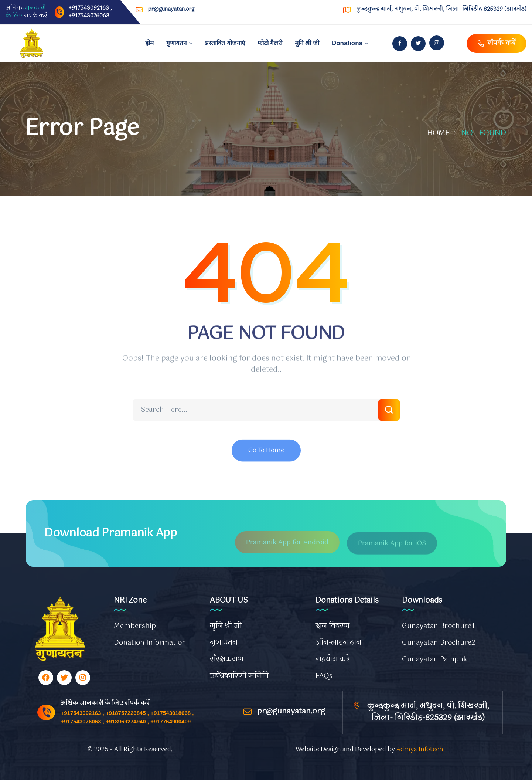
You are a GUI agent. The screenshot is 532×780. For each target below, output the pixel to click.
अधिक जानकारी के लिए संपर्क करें (105, 703)
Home (438, 133)
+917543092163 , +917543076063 (90, 12)
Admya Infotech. (421, 750)
